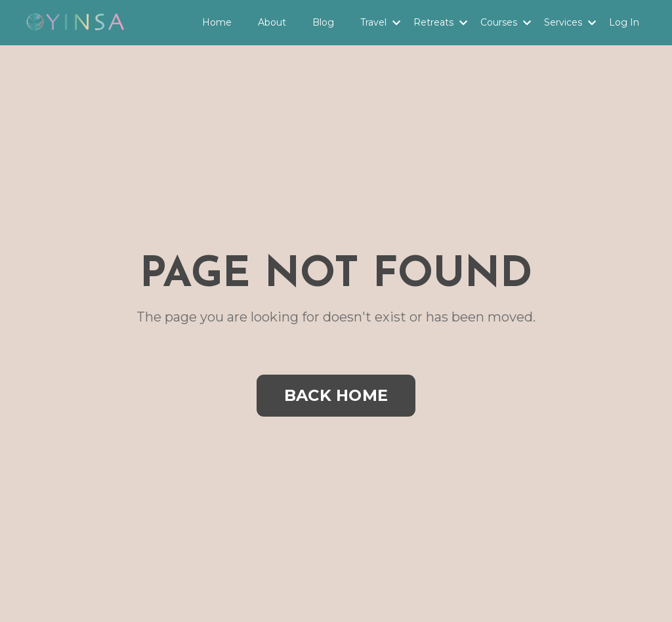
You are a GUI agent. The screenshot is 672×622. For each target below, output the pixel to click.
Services (570, 22)
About (272, 22)
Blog (323, 22)
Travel (380, 22)
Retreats (440, 22)
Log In (624, 22)
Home (217, 22)
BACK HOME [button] (336, 395)
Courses (506, 22)
